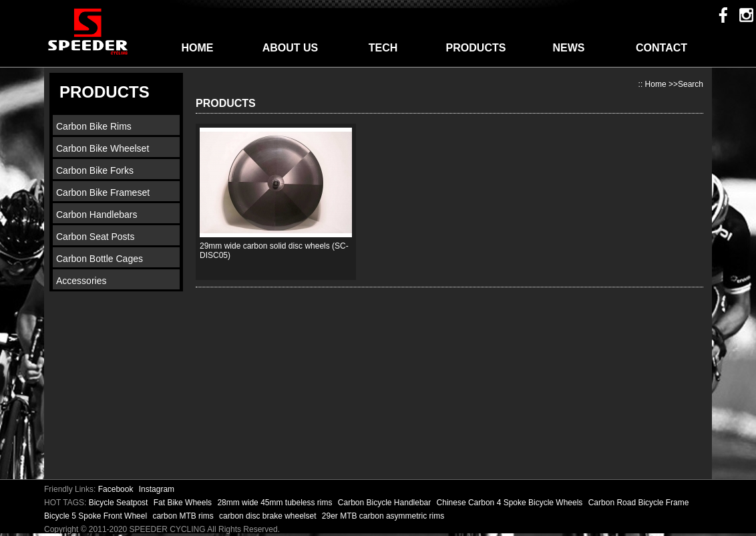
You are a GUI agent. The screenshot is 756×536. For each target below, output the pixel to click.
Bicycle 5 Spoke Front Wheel (97, 516)
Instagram (157, 489)
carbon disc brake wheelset (269, 516)
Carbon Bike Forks (95, 170)
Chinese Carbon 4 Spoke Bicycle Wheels (511, 503)
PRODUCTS (476, 48)
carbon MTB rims (184, 516)
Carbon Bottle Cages (100, 259)
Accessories (81, 281)
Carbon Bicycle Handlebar (386, 503)
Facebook (116, 489)
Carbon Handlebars (97, 215)
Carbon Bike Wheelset (103, 148)
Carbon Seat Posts (96, 237)
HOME (198, 48)
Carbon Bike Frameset (103, 192)
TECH (383, 48)
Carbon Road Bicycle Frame (639, 503)
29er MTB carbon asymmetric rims (383, 516)
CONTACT (661, 48)
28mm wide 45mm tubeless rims (275, 503)
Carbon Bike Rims (94, 126)
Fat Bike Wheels (184, 503)
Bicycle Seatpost (120, 503)
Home (656, 84)
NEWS (569, 48)
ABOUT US (291, 48)
